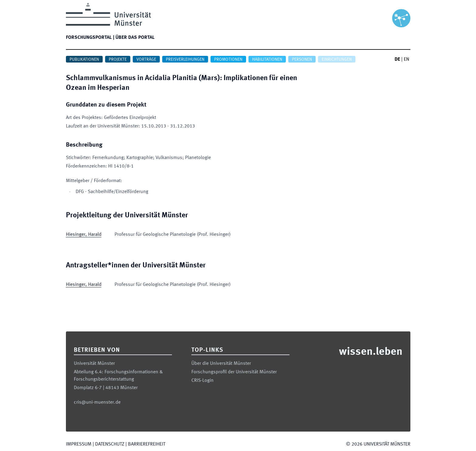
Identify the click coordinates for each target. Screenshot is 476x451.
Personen (302, 59)
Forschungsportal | (90, 38)
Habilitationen (267, 59)
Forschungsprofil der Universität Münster (234, 372)
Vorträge (146, 59)
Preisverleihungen (185, 59)
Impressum (79, 444)
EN (406, 59)
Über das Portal (135, 38)
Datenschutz (110, 444)
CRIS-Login (202, 381)
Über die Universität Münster (221, 364)
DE (397, 59)
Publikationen (84, 59)
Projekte (118, 59)
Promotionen (228, 59)
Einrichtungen (337, 59)
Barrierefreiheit (147, 444)
